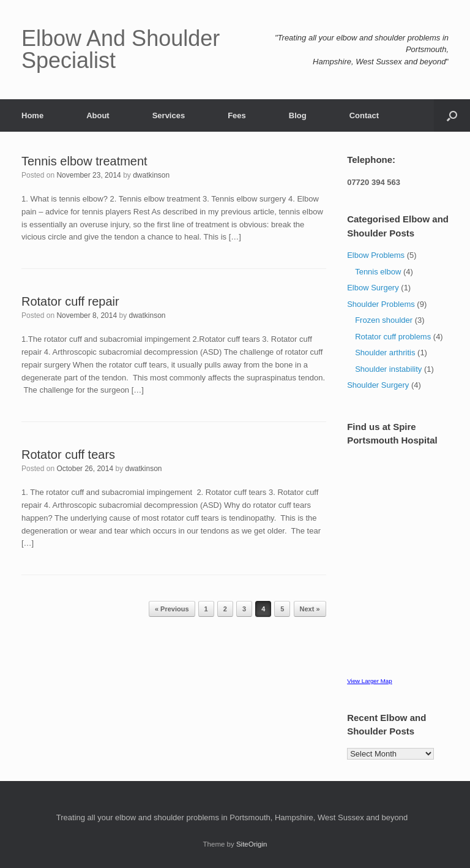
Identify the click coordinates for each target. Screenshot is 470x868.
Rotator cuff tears (68, 455)
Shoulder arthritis (385, 353)
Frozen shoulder (384, 320)
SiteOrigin (252, 844)
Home (32, 115)
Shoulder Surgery (378, 385)
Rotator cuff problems (393, 337)
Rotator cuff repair (70, 301)
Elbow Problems (376, 255)
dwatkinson (151, 175)
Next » (310, 609)
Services (169, 115)
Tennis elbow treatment (84, 161)
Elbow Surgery (373, 288)
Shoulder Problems (381, 304)
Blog (298, 115)
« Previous (172, 609)
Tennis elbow (378, 272)
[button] (452, 115)
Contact (364, 115)
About (98, 115)
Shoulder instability (388, 369)
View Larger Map (370, 681)
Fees (237, 115)
